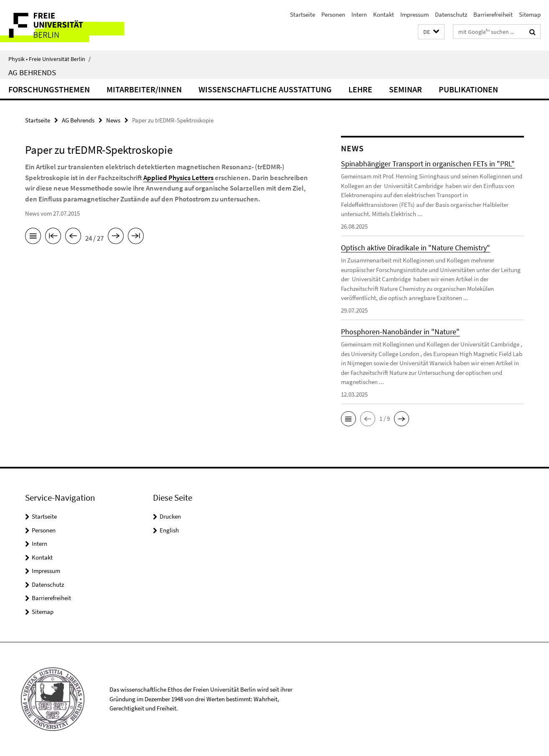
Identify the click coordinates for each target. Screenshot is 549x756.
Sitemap (530, 14)
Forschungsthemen (49, 89)
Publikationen (468, 89)
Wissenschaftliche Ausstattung (265, 89)
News (113, 120)
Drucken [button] (170, 516)
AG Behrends (32, 72)
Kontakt (384, 14)
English (169, 530)
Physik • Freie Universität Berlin (50, 59)
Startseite (302, 14)
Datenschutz (451, 14)
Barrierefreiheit (493, 14)
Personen (333, 14)
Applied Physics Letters (178, 178)
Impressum (414, 14)
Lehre (360, 89)
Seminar (405, 89)
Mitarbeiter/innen (144, 89)
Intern (359, 14)
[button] (431, 32)
